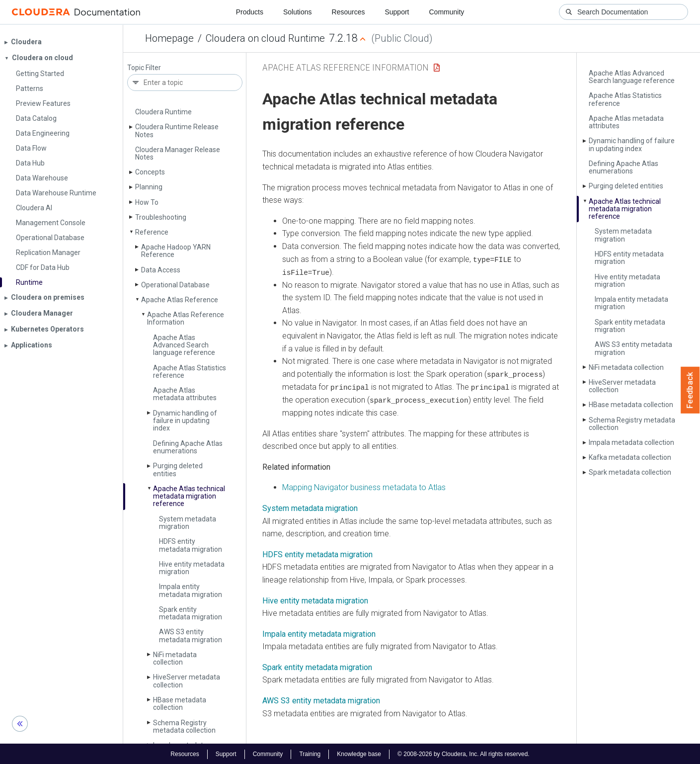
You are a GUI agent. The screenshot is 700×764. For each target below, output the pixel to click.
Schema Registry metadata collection (184, 726)
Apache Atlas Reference (180, 300)
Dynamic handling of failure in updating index (185, 421)
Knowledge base (359, 753)
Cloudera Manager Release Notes (178, 153)
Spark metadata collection (630, 472)
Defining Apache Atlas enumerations (188, 447)
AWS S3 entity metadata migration (191, 636)
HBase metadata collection (180, 704)
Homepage (169, 38)
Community (447, 12)
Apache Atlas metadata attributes (185, 394)
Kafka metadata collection (630, 457)
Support (397, 12)
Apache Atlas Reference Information (186, 318)
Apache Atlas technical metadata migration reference (189, 496)
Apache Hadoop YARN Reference (176, 251)
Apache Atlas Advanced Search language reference (184, 345)
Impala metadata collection (631, 442)
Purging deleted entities (178, 469)
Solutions (298, 12)
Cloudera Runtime (163, 112)
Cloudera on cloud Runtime (265, 38)
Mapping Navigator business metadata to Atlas (364, 486)
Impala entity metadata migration (191, 590)
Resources (349, 12)
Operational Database (175, 285)
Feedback (690, 390)
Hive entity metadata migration (192, 568)
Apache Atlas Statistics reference (190, 372)
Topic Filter (144, 68)
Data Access (161, 270)
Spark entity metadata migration (191, 613)
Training (310, 753)
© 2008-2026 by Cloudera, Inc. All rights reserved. (464, 753)
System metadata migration (188, 523)
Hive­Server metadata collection (187, 681)
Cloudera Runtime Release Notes (177, 130)
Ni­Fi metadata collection (175, 658)
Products (250, 12)
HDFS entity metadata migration (191, 545)
